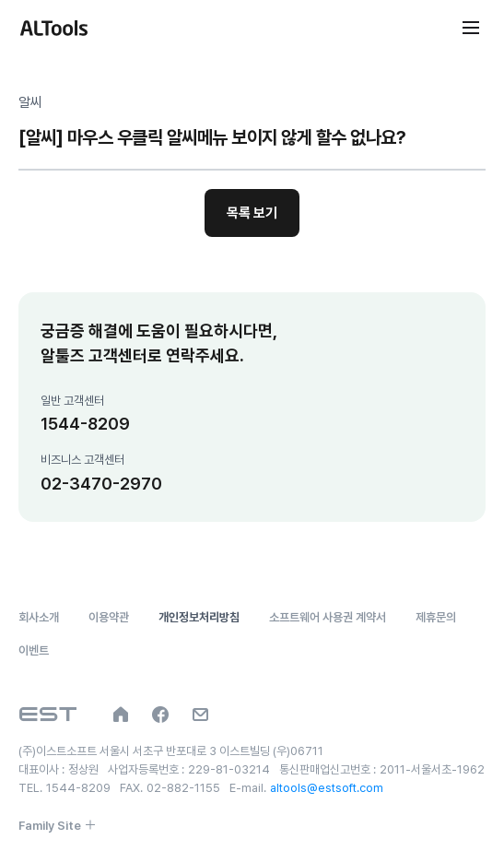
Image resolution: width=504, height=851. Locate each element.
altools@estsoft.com (327, 788)
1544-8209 (85, 424)
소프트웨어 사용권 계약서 (328, 617)
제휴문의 (436, 617)
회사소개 (39, 617)
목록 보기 (252, 213)
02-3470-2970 (101, 484)
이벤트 (34, 650)
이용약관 (109, 617)
